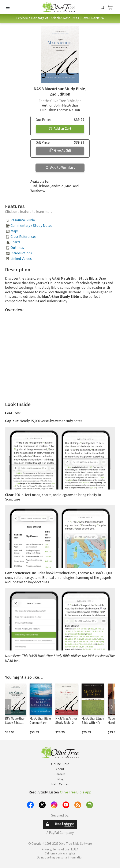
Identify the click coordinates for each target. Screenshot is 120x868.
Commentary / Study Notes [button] (31, 226)
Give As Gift (60, 151)
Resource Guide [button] (23, 220)
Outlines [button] (17, 248)
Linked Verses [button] (21, 259)
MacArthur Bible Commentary (40, 721)
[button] (103, 8)
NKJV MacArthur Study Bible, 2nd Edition (66, 723)
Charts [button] (15, 242)
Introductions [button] (21, 253)
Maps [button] (15, 231)
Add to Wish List (60, 168)
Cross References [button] (23, 237)
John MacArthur (66, 105)
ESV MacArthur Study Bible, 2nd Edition (15, 723)
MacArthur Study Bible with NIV (93, 721)
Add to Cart (60, 129)
